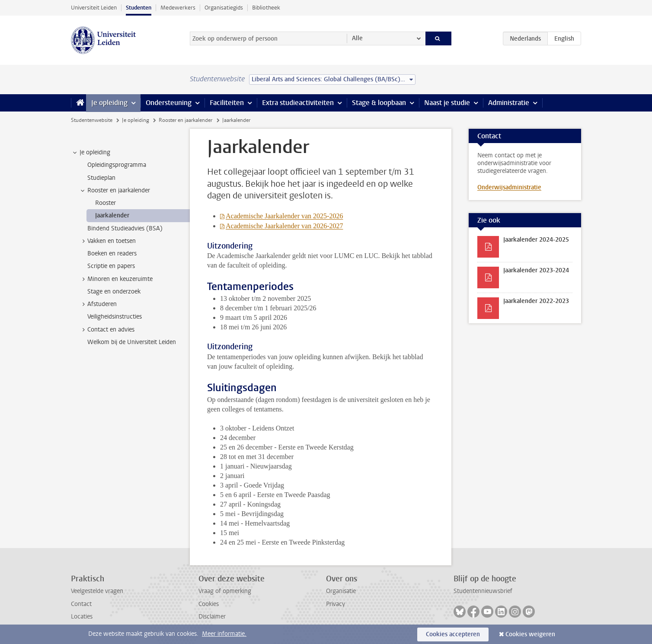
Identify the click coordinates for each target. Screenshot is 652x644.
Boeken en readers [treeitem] (112, 253)
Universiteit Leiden (94, 8)
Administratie (509, 103)
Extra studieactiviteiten (298, 103)
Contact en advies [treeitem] (107, 330)
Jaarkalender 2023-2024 (536, 270)
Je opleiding (109, 103)
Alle (357, 38)
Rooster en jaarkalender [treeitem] (115, 191)
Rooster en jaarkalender (185, 120)
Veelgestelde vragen (97, 591)
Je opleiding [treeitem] (91, 153)
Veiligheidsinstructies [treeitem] (115, 317)
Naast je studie (447, 103)
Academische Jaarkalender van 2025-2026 (284, 216)
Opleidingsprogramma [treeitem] (117, 165)
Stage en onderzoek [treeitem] (114, 292)
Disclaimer (212, 617)
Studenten (139, 8)
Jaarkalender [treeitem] (112, 215)
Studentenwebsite (92, 120)
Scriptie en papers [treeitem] (111, 266)
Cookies (209, 604)
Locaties (82, 617)
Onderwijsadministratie (509, 187)
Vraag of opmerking (225, 591)
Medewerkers (178, 8)
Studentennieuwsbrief (483, 591)
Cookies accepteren (453, 634)
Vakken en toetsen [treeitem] (107, 241)
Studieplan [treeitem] (101, 178)
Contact (81, 604)
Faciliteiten (227, 103)
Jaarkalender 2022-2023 (536, 301)
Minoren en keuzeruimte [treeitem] (116, 279)
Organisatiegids (224, 8)
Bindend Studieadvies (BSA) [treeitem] (125, 228)
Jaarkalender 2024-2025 (536, 240)
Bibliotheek (266, 8)
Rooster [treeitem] (105, 203)
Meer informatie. (224, 634)
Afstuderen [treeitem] (98, 304)
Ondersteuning (169, 103)
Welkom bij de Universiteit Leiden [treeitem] (132, 342)
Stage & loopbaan (379, 103)
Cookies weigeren (530, 634)
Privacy (336, 604)
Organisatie (341, 591)
